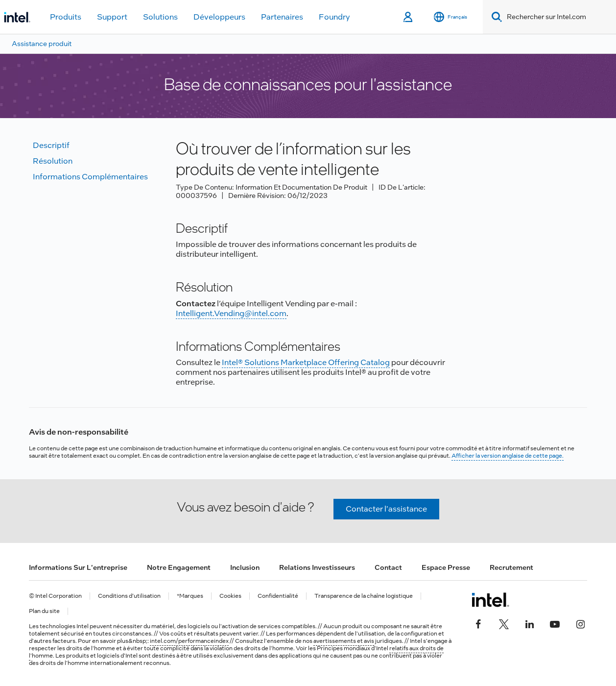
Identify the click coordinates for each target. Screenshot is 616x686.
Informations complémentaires (90, 177)
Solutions (160, 17)
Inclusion (245, 567)
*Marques (190, 596)
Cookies (230, 596)
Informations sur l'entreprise (78, 567)
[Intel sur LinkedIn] (529, 623)
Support (112, 17)
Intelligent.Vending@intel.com (231, 313)
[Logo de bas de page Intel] (490, 600)
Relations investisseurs (317, 567)
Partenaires (282, 17)
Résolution (53, 161)
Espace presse (446, 567)
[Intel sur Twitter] (504, 623)
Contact (388, 567)
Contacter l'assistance (386, 509)
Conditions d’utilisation (129, 596)
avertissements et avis (344, 641)
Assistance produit (42, 44)
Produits (66, 17)
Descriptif (51, 145)
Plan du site (44, 611)
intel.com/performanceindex (189, 641)
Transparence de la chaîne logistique (364, 596)
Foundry (334, 17)
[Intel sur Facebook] (478, 623)
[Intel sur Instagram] (580, 623)
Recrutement (511, 567)
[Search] (495, 17)
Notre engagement (179, 567)
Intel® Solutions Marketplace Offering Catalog (306, 362)
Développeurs (219, 17)
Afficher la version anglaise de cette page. (508, 456)
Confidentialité (278, 596)
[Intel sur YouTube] (555, 623)
